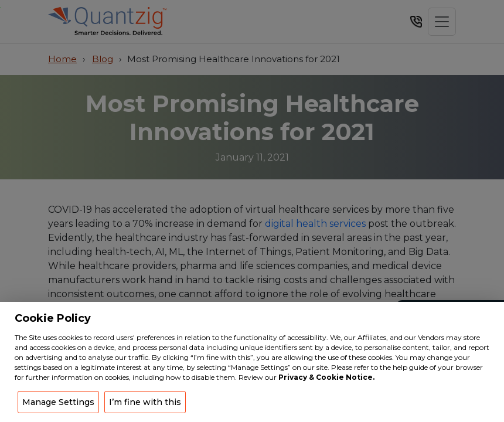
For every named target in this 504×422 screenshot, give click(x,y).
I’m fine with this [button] (145, 402)
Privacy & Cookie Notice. (326, 377)
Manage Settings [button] (58, 402)
